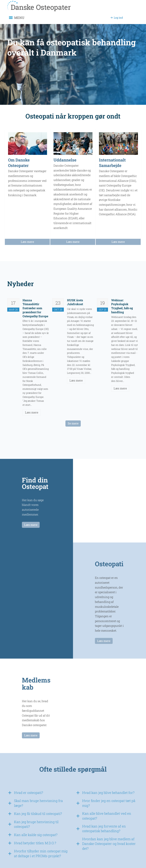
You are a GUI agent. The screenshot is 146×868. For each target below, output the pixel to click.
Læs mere (32, 412)
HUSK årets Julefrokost (75, 302)
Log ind (118, 18)
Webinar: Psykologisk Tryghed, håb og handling (122, 306)
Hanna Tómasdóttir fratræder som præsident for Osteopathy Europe (35, 308)
